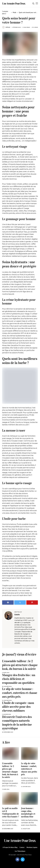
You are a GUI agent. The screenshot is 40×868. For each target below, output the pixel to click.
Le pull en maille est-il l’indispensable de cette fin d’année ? (11, 812)
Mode (14, 12)
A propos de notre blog (10, 847)
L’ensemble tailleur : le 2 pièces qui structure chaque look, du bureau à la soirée (20, 665)
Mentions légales (32, 847)
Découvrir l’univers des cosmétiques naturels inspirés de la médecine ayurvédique (17, 723)
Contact (22, 847)
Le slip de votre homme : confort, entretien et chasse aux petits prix (20, 693)
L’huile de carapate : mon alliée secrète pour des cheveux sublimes (18, 707)
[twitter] (23, 859)
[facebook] (17, 859)
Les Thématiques (20, 851)
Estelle (8, 27)
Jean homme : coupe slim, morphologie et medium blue (28, 812)
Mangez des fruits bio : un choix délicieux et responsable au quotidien (19, 679)
